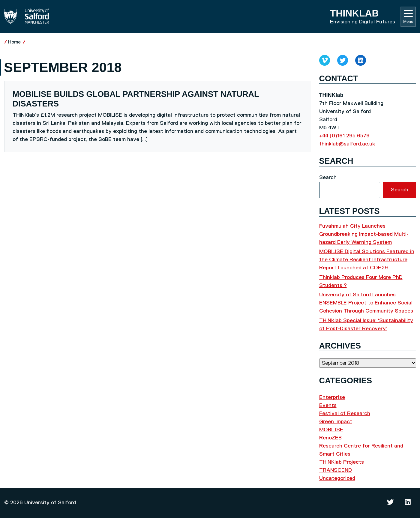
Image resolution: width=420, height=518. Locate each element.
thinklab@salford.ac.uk (347, 144)
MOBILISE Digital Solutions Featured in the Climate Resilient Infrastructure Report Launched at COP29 (367, 260)
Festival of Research (345, 414)
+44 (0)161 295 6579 (344, 136)
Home (14, 42)
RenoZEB (330, 438)
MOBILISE (331, 430)
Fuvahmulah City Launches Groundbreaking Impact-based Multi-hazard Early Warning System (364, 234)
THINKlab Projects (342, 462)
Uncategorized (337, 478)
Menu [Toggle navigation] (408, 17)
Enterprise (332, 397)
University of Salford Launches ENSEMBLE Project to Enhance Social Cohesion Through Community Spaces (366, 303)
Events (328, 406)
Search (328, 178)
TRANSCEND (336, 470)
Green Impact (336, 422)
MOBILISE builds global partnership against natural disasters (136, 99)
